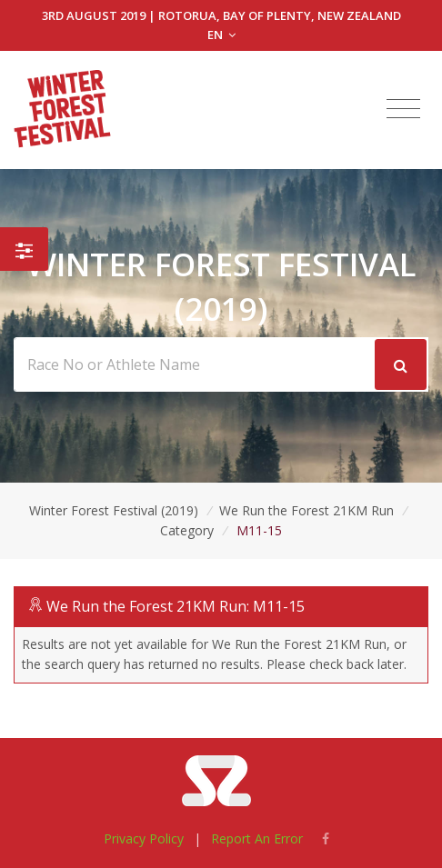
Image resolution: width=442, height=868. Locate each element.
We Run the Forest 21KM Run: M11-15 (176, 606)
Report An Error (257, 838)
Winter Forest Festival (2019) (114, 510)
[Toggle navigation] (403, 109)
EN (221, 35)
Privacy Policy (144, 838)
